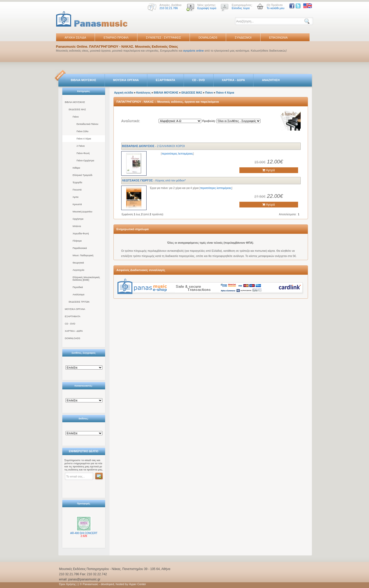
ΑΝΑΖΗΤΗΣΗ (271, 80)
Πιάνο (76, 117)
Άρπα (76, 197)
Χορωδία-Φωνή (81, 234)
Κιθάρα (77, 168)
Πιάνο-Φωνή (83, 153)
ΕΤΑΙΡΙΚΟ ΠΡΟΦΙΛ (116, 38)
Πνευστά (77, 190)
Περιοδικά (78, 287)
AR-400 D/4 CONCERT (84, 533)
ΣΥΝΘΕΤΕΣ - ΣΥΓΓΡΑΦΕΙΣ (164, 38)
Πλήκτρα (77, 241)
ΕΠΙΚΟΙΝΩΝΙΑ (278, 38)
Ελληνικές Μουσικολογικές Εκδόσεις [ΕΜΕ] (86, 279)
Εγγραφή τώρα (207, 8)
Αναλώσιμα (79, 295)
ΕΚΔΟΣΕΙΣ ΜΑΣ (77, 109)
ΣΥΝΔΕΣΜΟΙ (243, 38)
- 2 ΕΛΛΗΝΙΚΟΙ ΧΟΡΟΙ (153, 146)
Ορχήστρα (78, 219)
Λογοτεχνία (78, 270)
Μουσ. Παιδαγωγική (83, 255)
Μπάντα (77, 226)
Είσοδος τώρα (241, 8)
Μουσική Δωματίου (83, 212)
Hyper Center (137, 584)
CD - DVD (199, 80)
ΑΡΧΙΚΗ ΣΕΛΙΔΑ (75, 38)
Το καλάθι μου (275, 8)
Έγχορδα (77, 182)
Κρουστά (77, 204)
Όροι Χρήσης (68, 584)
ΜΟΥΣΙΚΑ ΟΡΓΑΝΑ (126, 80)
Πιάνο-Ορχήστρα (86, 161)
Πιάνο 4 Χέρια (84, 139)
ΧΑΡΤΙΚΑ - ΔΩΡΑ (234, 80)
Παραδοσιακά (80, 248)
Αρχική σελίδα (124, 93)
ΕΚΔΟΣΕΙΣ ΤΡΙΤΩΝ (79, 302)
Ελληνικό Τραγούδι (83, 175)
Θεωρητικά (78, 263)
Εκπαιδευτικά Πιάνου (88, 124)
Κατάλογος (143, 93)
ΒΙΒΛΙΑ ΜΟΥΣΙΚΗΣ (84, 80)
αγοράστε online (193, 51)
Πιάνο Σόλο (83, 131)
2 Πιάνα (81, 146)
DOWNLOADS (208, 38)
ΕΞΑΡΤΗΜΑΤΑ (165, 80)
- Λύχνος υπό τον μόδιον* (154, 180)
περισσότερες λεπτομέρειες (177, 154)
